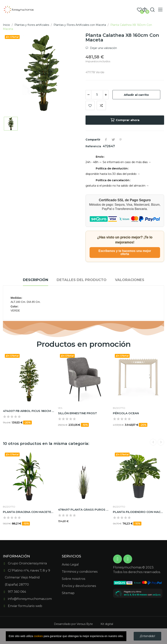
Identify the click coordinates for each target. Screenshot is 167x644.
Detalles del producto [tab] (82, 280)
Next (161, 442)
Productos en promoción (84, 344)
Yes (60, 408)
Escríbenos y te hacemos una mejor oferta (125, 252)
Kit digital (107, 624)
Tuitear (113, 140)
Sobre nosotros (73, 579)
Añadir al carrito (136, 95)
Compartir (106, 140)
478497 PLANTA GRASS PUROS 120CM (84, 510)
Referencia (94, 146)
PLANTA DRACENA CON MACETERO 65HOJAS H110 (29, 512)
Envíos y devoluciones (79, 586)
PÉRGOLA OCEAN (126, 413)
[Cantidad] (97, 95)
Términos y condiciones (80, 572)
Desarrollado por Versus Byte (73, 624)
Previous (153, 442)
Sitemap (68, 593)
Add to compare (101, 105)
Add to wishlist (90, 105)
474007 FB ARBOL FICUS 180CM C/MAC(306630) (29, 411)
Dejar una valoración (103, 48)
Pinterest (121, 140)
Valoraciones (130, 280)
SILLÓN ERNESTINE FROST (78, 413)
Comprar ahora (125, 120)
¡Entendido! (147, 636)
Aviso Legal (70, 564)
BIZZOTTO (119, 408)
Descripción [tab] (36, 280)
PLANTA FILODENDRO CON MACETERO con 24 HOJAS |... (138, 512)
